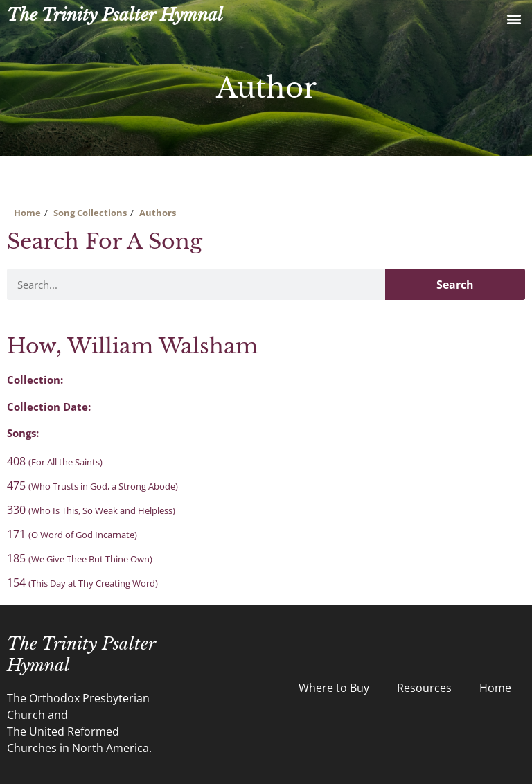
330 (91, 510)
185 (80, 558)
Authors (158, 213)
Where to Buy (334, 688)
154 (82, 582)
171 (72, 534)
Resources (424, 688)
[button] (514, 18)
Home (27, 213)
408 (55, 461)
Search (455, 285)
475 (92, 485)
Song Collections (90, 213)
